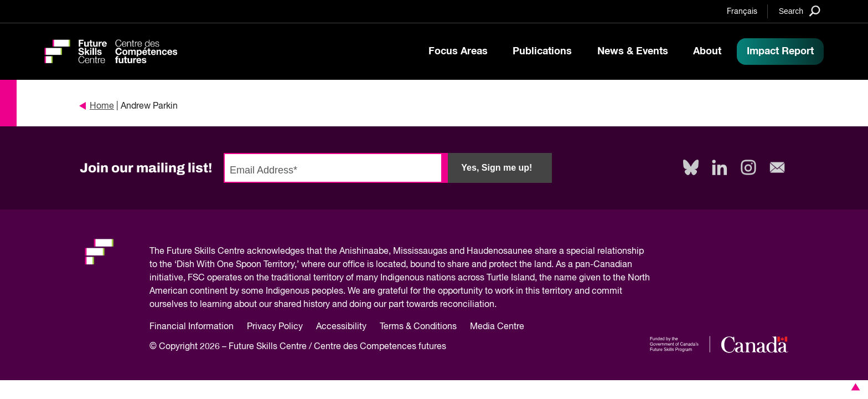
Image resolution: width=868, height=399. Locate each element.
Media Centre (497, 327)
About (707, 52)
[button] (854, 387)
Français (742, 12)
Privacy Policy (275, 327)
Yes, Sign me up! (497, 168)
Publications (542, 52)
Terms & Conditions (418, 327)
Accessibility (341, 327)
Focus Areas (458, 52)
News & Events (633, 52)
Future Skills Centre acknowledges (236, 252)
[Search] (800, 11)
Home (97, 106)
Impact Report (780, 52)
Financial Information (192, 327)
